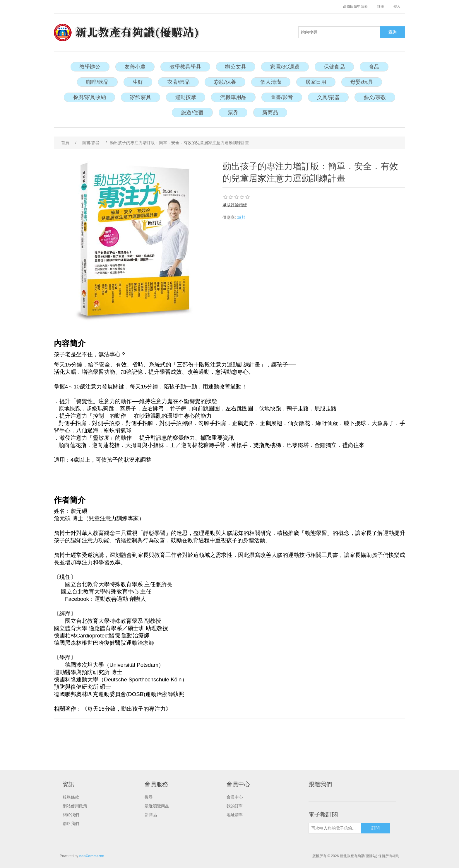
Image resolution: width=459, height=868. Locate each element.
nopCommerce (92, 856)
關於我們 (71, 815)
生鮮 (138, 82)
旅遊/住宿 (192, 112)
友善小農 (135, 67)
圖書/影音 (282, 97)
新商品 (270, 112)
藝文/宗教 (375, 97)
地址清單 (235, 815)
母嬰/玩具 (362, 82)
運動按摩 (186, 97)
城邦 (241, 217)
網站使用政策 (75, 806)
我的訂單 (235, 806)
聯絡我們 (71, 823)
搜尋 (149, 797)
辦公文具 (236, 67)
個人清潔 (271, 82)
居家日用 (316, 82)
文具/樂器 (328, 97)
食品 (374, 67)
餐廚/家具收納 (89, 97)
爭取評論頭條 (235, 205)
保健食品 (334, 67)
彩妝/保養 (225, 82)
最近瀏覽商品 (157, 806)
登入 (397, 6)
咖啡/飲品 (97, 82)
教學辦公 (90, 67)
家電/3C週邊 (285, 67)
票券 (233, 112)
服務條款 (71, 797)
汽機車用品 (233, 97)
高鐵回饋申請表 (355, 6)
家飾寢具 (141, 97)
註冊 (381, 6)
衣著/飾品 (178, 82)
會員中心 (235, 797)
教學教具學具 (185, 67)
